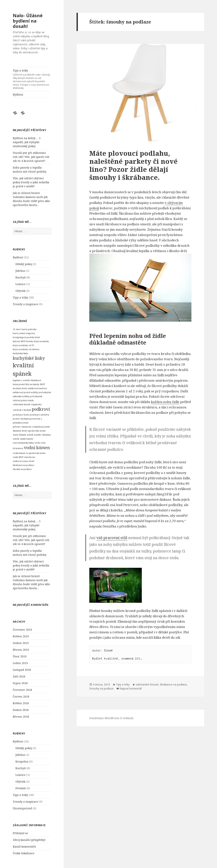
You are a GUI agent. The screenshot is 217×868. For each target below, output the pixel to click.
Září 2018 (19, 676)
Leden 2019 (20, 663)
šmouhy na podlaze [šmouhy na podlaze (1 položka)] (22, 469)
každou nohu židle (165, 402)
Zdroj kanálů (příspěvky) (29, 840)
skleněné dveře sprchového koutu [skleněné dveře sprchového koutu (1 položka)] (29, 431)
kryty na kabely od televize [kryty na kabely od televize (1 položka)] (26, 349)
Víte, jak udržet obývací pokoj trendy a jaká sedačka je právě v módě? (31, 182)
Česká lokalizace (24, 853)
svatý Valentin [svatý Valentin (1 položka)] (19, 435)
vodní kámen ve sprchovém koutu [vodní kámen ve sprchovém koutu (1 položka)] (29, 453)
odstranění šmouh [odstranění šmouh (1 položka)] (21, 404)
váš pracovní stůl (112, 538)
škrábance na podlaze (173, 684)
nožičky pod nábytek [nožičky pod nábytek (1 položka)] (41, 392)
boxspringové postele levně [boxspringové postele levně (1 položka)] (26, 337)
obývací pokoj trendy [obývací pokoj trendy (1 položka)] (23, 400)
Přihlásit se (20, 833)
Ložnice (21, 284)
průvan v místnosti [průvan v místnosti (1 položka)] (22, 427)
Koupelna (22, 761)
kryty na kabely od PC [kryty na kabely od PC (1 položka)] (24, 345)
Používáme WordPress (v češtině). (112, 718)
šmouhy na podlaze (101, 688)
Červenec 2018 (22, 690)
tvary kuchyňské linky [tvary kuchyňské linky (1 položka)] (23, 443)
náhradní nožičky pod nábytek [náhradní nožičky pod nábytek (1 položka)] (27, 396)
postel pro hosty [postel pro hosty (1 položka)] (21, 415)
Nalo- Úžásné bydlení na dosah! (28, 21)
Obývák (20, 291)
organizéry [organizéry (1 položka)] (36, 404)
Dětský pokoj (24, 264)
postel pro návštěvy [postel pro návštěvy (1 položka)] (40, 415)
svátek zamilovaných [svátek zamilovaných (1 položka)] (23, 439)
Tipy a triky (32, 79)
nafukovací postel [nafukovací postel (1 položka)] (21, 392)
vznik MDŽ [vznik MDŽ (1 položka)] (18, 457)
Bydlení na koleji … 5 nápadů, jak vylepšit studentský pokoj (27, 142)
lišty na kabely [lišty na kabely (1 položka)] (32, 384)
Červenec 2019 (22, 630)
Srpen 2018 (20, 683)
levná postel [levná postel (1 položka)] (19, 384)
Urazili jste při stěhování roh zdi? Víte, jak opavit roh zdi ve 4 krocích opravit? (31, 157)
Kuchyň (21, 277)
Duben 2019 (21, 643)
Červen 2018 (21, 696)
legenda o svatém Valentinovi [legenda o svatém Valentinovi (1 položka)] (27, 380)
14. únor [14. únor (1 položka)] (17, 329)
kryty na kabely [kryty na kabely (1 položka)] (41, 341)
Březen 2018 (21, 717)
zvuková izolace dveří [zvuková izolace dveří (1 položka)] (23, 461)
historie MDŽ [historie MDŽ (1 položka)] (19, 341)
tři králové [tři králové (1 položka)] (18, 448)
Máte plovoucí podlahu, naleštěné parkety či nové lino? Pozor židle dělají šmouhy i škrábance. (134, 165)
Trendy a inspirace (25, 304)
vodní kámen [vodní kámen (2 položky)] (37, 447)
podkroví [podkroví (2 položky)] (41, 409)
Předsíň (21, 788)
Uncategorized (22, 808)
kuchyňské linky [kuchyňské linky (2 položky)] (29, 358)
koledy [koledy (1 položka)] (30, 341)
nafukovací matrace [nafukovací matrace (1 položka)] (38, 388)
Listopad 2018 (22, 670)
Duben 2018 (21, 710)
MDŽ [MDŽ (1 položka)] (42, 384)
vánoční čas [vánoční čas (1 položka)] (30, 457)
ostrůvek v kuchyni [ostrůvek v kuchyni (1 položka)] (22, 410)
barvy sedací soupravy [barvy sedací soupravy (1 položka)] (24, 333)
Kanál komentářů (24, 847)
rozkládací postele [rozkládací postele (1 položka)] (41, 427)
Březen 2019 (21, 650)
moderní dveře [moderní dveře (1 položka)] (20, 388)
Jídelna (20, 271)
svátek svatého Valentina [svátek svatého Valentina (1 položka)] (39, 435)
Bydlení (18, 95)
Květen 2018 (21, 703)
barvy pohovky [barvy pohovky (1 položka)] (29, 329)
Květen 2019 (21, 636)
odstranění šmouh (147, 684)
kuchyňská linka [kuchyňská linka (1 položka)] (20, 353)
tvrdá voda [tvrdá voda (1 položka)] (40, 443)
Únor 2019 (20, 656)
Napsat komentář (131, 688)
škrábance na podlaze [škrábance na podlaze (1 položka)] (23, 465)
